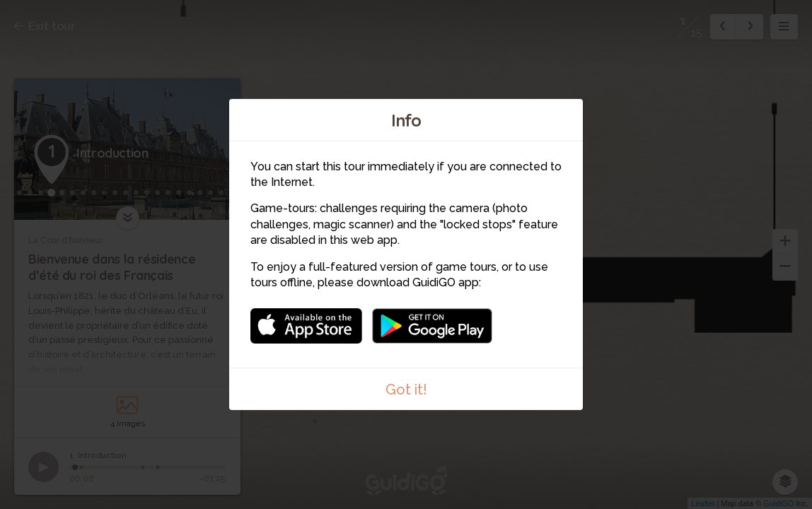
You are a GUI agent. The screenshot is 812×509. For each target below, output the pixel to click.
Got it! (406, 390)
